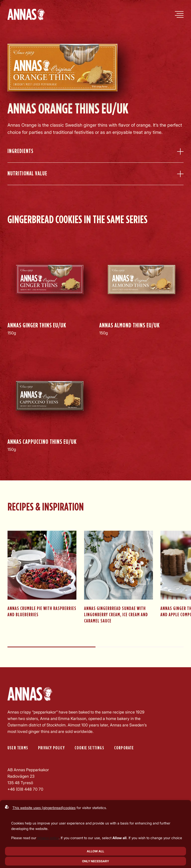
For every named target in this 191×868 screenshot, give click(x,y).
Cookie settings (89, 748)
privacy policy (48, 838)
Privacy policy (51, 748)
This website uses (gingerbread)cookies (44, 808)
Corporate (124, 748)
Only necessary (95, 861)
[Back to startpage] (26, 14)
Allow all (95, 851)
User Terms (18, 748)
